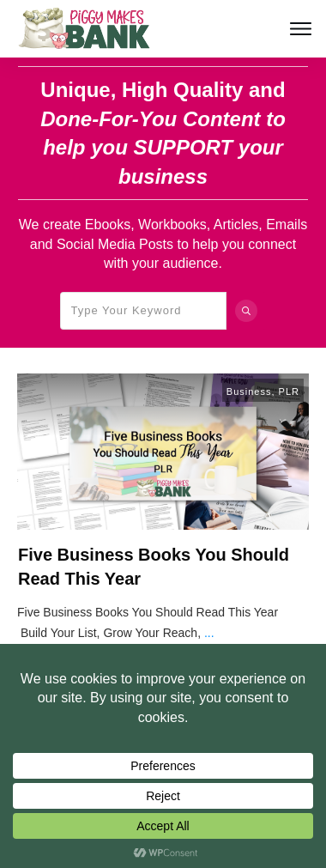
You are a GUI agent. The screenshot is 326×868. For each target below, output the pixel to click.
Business (249, 392)
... (209, 633)
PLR (289, 392)
